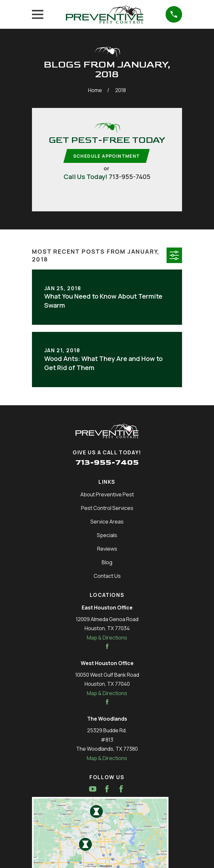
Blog (107, 563)
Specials (107, 535)
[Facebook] (107, 789)
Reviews (107, 549)
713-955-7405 (130, 177)
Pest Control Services (107, 508)
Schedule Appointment (107, 156)
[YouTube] (93, 789)
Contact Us (107, 576)
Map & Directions (107, 638)
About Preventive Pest (107, 495)
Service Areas (107, 522)
